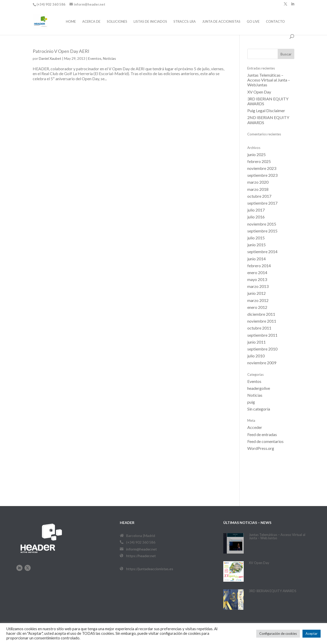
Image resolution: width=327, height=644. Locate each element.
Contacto (275, 22)
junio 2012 (256, 293)
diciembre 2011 (261, 314)
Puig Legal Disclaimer (266, 110)
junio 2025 (256, 154)
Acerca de (91, 22)
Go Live (253, 22)
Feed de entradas (262, 434)
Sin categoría (259, 409)
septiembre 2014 (262, 251)
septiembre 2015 (262, 231)
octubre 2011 (259, 328)
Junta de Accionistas (221, 22)
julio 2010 (256, 356)
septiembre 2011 (262, 335)
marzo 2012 (258, 300)
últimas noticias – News (247, 523)
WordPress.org (261, 448)
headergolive (259, 388)
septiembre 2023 (262, 175)
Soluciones (117, 22)
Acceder (255, 427)
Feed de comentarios (265, 441)
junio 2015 (256, 245)
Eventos (95, 58)
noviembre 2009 (262, 363)
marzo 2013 (258, 286)
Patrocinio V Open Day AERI (61, 51)
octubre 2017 (259, 196)
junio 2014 (256, 259)
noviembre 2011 (262, 321)
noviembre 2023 (262, 168)
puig (251, 402)
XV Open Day (259, 92)
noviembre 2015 (262, 224)
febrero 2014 (259, 266)
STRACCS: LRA (185, 22)
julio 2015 (256, 238)
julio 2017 (256, 210)
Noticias (109, 58)
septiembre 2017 (262, 203)
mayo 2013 (257, 279)
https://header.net (141, 556)
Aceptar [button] (312, 634)
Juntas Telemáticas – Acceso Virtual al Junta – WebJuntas (269, 80)
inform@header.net (142, 549)
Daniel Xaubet (50, 58)
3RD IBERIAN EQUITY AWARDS (273, 591)
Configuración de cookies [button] (278, 634)
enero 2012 (257, 307)
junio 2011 (256, 342)
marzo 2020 (258, 182)
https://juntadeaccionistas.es (150, 569)
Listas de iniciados (150, 22)
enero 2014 (257, 272)
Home (71, 22)
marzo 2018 (258, 189)
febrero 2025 (259, 161)
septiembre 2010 (262, 349)
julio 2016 (256, 217)
